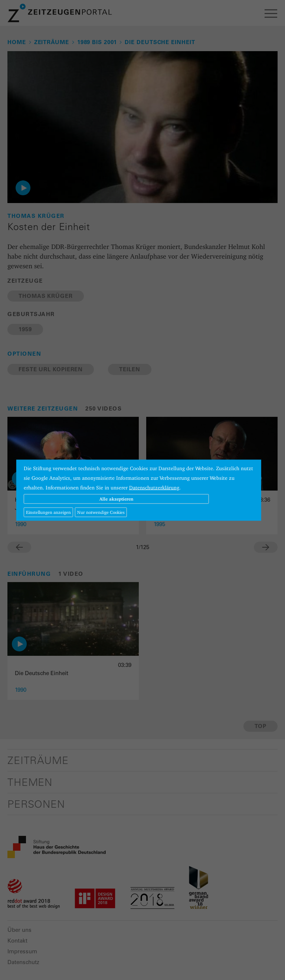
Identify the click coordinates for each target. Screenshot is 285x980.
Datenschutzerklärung (154, 487)
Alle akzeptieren (116, 499)
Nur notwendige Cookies (101, 512)
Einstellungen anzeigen (48, 512)
